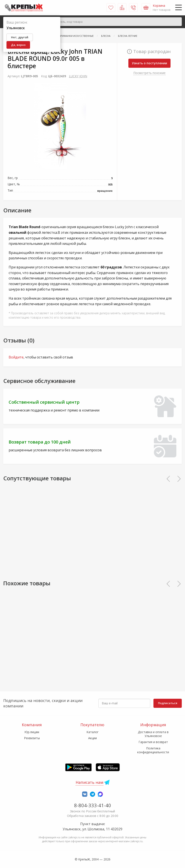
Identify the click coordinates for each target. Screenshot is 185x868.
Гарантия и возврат (153, 742)
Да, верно (18, 45)
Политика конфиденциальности (153, 750)
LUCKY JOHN (78, 76)
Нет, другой (20, 37)
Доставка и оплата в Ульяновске (153, 734)
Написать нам (89, 782)
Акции (92, 738)
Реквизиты (32, 738)
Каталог (92, 732)
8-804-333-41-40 (93, 805)
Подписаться (168, 703)
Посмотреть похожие (149, 73)
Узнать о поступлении (149, 63)
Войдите (16, 357)
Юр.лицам (32, 732)
